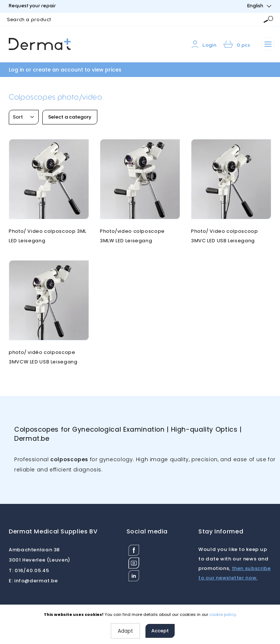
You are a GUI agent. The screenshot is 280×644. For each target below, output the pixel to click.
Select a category (70, 117)
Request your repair (32, 6)
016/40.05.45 (29, 570)
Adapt (125, 631)
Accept (160, 631)
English (259, 6)
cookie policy (223, 614)
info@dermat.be (33, 581)
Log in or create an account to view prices (65, 70)
